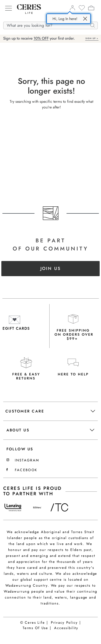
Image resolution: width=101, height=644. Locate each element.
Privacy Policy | (66, 622)
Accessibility (66, 628)
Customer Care (50, 411)
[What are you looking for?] (50, 26)
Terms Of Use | (37, 628)
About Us (50, 430)
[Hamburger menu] (8, 8)
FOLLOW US (20, 449)
